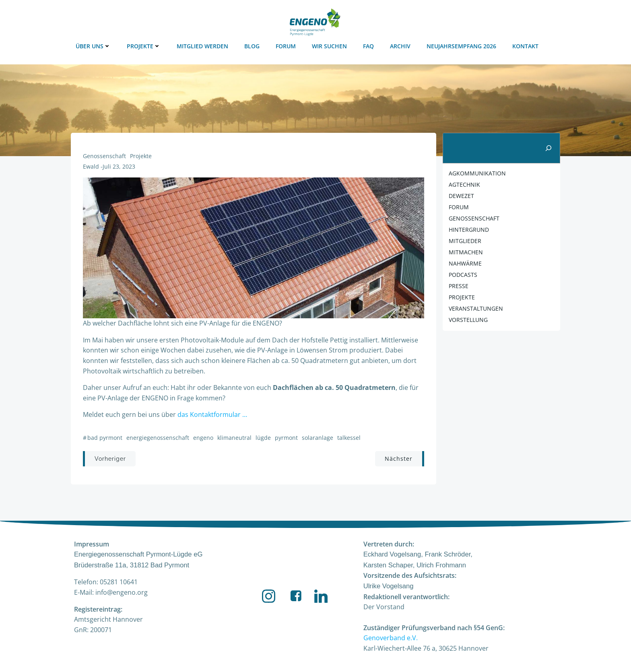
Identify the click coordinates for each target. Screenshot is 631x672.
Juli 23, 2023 (119, 166)
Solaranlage (318, 438)
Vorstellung (468, 320)
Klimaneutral (234, 438)
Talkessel (349, 438)
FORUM (459, 207)
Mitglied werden (202, 46)
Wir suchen (329, 46)
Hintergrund (469, 230)
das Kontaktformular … (212, 414)
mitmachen (466, 252)
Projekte (144, 46)
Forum (286, 46)
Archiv (400, 46)
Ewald (91, 166)
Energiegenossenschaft (158, 438)
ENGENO (203, 438)
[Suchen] (549, 148)
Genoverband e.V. (391, 638)
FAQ (368, 46)
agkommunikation (477, 173)
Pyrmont (286, 438)
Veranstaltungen (476, 308)
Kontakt (525, 46)
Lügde (263, 438)
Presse (459, 286)
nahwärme (465, 263)
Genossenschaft (104, 156)
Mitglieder (465, 241)
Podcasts (463, 275)
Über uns (93, 46)
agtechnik (464, 184)
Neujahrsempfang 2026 (461, 46)
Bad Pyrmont (105, 438)
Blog (252, 46)
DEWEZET (461, 196)
